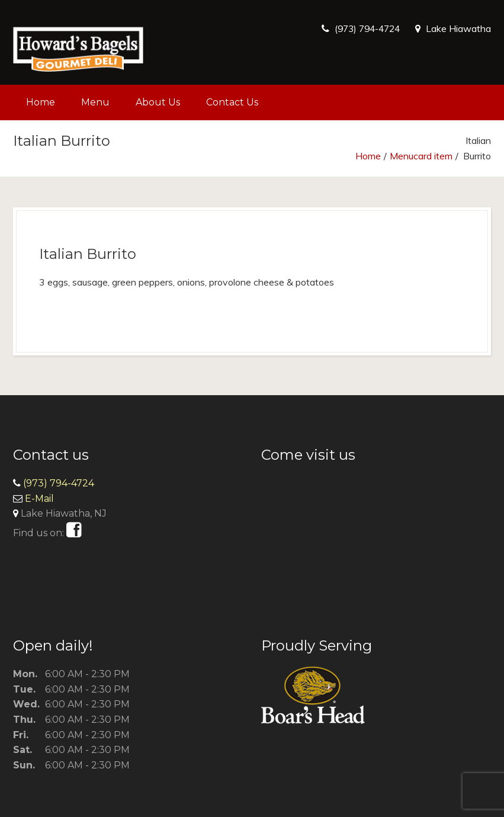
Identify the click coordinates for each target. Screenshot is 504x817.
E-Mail (39, 499)
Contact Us (232, 102)
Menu (95, 102)
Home (41, 102)
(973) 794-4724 (364, 28)
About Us (158, 102)
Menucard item (421, 156)
